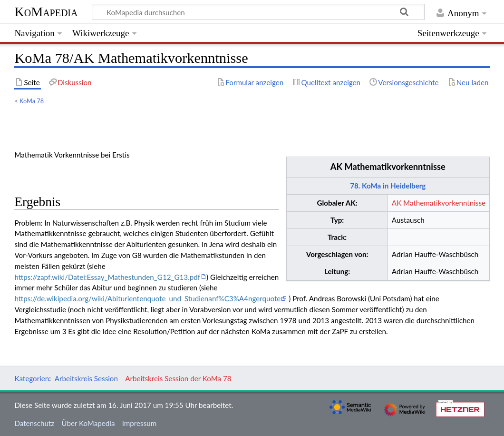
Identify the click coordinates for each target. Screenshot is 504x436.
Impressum (140, 423)
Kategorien (32, 378)
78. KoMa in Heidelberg (388, 186)
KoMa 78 (32, 101)
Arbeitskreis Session (86, 378)
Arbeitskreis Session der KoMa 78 (178, 378)
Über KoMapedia (88, 423)
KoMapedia (46, 12)
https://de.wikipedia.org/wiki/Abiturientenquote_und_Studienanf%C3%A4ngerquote (147, 298)
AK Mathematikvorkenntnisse (388, 167)
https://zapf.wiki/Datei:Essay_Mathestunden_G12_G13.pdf (107, 277)
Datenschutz (34, 423)
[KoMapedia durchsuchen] (258, 12)
